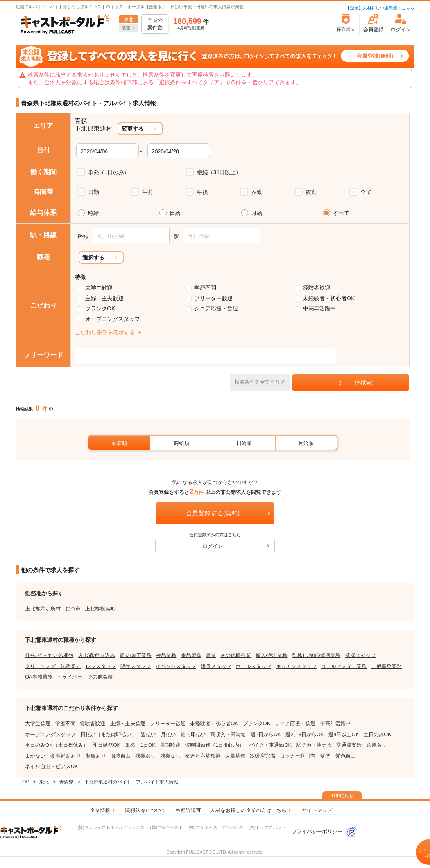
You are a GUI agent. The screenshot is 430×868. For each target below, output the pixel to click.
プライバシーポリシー (324, 831)
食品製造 (191, 655)
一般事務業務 (387, 666)
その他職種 (100, 677)
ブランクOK (100, 308)
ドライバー (70, 677)
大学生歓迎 (99, 288)
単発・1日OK (140, 745)
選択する (93, 258)
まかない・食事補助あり (53, 756)
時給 (93, 213)
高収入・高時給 (228, 734)
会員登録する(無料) (213, 513)
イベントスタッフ (176, 666)
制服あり (96, 756)
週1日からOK (266, 734)
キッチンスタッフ (296, 666)
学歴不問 (205, 288)
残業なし (170, 756)
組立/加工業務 (136, 655)
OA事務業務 (39, 677)
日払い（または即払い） (108, 734)
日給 (175, 213)
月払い (168, 734)
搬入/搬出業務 (272, 655)
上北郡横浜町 (100, 609)
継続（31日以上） (219, 172)
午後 (202, 192)
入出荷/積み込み (97, 655)
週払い (148, 734)
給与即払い (193, 734)
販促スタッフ (216, 666)
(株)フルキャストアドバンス (216, 827)
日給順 (244, 443)
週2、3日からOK (305, 734)
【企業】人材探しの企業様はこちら (380, 8)
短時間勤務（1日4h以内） (215, 745)
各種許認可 (188, 810)
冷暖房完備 (262, 756)
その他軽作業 (236, 655)
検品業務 (166, 655)
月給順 (306, 443)
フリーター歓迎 (213, 298)
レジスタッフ (101, 666)
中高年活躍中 (319, 308)
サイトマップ (317, 810)
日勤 (93, 192)
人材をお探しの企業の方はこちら (248, 810)
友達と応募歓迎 (203, 756)
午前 (148, 192)
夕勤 (257, 192)
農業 (211, 655)
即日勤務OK (107, 745)
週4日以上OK (344, 734)
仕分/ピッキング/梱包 (49, 655)
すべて (341, 213)
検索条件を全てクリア (260, 382)
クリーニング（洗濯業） (53, 666)
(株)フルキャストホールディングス (111, 827)
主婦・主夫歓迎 (104, 298)
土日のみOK (377, 734)
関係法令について (146, 810)
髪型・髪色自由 (338, 756)
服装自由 (120, 756)
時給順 (182, 443)
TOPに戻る (342, 796)
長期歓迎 (170, 745)
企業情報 (100, 810)
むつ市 (73, 609)
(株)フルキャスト (167, 827)
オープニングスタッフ (113, 319)
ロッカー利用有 (298, 756)
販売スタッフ (136, 666)
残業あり (145, 756)
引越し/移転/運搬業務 (316, 655)
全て (366, 192)
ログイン (213, 546)
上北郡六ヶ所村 (43, 609)
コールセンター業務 (344, 666)
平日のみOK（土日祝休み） (57, 745)
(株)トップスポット (267, 827)
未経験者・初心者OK (329, 298)
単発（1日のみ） (109, 172)
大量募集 (235, 756)
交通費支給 (349, 745)
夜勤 (311, 192)
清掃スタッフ (360, 655)
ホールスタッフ (254, 666)
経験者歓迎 (317, 288)
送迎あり (376, 745)
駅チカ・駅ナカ (314, 745)
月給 (257, 213)
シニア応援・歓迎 (216, 308)
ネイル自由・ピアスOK (52, 766)
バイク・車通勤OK (270, 745)
